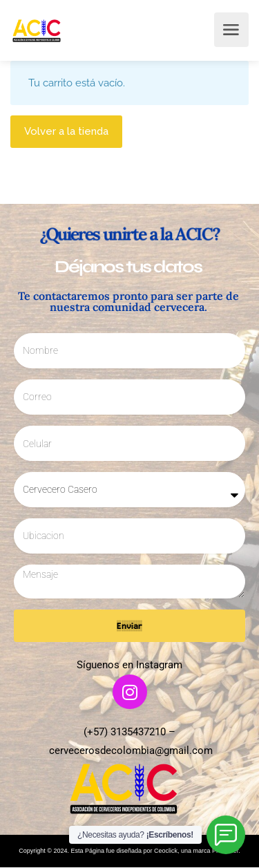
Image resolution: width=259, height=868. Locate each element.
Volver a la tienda (66, 131)
